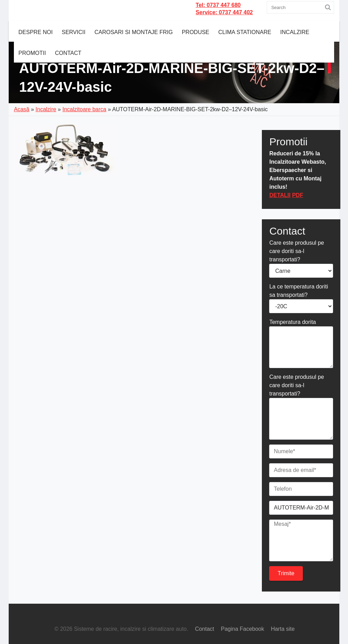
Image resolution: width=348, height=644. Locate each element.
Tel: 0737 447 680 (218, 5)
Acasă (22, 109)
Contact (68, 53)
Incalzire (295, 32)
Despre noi (36, 32)
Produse (195, 32)
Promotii (32, 53)
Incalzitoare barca (84, 109)
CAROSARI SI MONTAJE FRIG (134, 32)
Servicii (74, 32)
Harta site (283, 629)
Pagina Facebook (243, 629)
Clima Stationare (245, 32)
